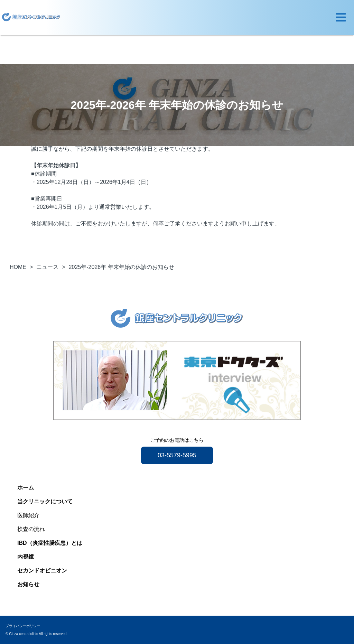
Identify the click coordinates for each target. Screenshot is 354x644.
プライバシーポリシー (23, 626)
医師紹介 (28, 515)
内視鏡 (26, 557)
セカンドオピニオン (42, 571)
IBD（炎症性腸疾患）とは (50, 543)
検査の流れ (31, 529)
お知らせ (28, 584)
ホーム (26, 488)
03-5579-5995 (177, 455)
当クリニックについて (45, 501)
